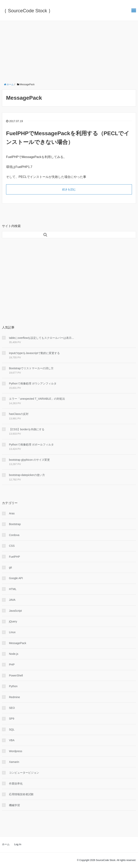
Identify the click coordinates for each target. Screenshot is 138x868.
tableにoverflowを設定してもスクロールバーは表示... (41, 338)
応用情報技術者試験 (21, 794)
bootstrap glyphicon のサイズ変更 (29, 460)
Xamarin (14, 762)
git (10, 567)
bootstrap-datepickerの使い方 (27, 475)
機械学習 (14, 805)
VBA (12, 740)
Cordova (14, 535)
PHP (12, 665)
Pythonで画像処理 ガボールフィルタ (31, 445)
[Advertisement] (69, 50)
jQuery (13, 621)
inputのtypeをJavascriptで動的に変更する (34, 353)
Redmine (14, 697)
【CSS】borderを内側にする (27, 429)
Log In (18, 844)
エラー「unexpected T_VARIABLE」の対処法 (37, 399)
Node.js (14, 654)
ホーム (6, 844)
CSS (12, 546)
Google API (16, 578)
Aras (12, 513)
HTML (13, 589)
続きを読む (69, 189)
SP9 (12, 719)
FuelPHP (14, 557)
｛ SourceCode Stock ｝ (27, 11)
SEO (12, 708)
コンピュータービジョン (24, 773)
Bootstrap (15, 524)
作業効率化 (16, 784)
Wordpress (16, 751)
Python (13, 686)
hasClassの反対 (19, 414)
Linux (12, 632)
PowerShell (16, 675)
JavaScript (15, 611)
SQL (12, 730)
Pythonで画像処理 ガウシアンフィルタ (33, 383)
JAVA (12, 600)
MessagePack (18, 643)
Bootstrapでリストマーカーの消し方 (31, 368)
